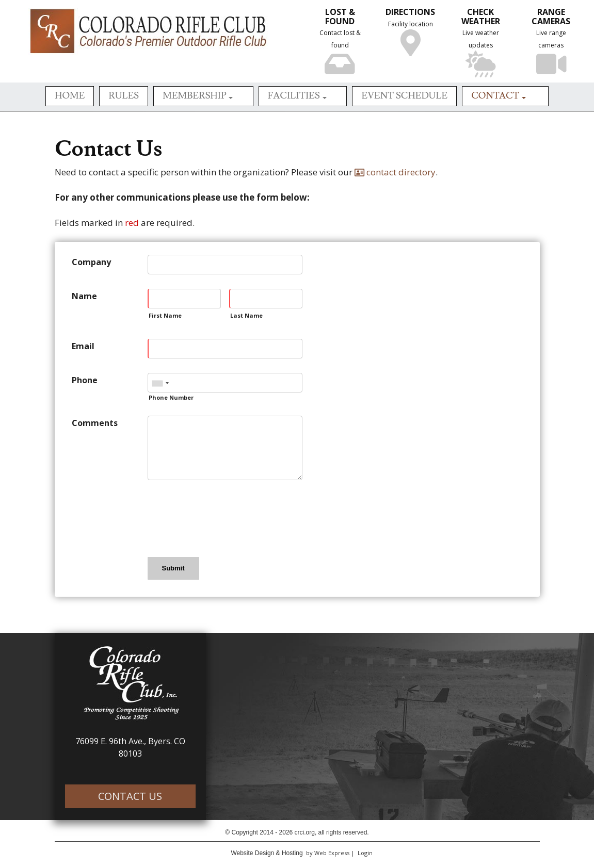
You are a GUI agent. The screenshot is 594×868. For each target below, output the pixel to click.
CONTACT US (130, 796)
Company (91, 262)
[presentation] (226, 518)
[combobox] (160, 383)
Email (83, 346)
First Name (165, 315)
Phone (85, 380)
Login (365, 853)
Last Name (246, 315)
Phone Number (171, 397)
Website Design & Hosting (267, 853)
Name (84, 296)
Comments (95, 423)
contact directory (395, 172)
